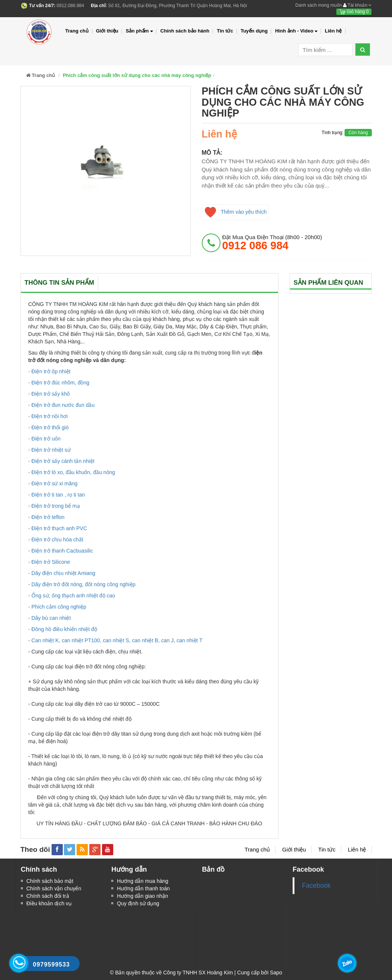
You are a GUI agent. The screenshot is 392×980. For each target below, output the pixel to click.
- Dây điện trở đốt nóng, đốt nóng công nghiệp (82, 584)
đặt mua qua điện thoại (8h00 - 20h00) (272, 242)
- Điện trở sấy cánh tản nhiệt (61, 461)
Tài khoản (357, 5)
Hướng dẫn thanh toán (143, 888)
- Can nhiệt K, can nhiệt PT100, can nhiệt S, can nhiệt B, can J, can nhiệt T (115, 640)
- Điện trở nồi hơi (48, 416)
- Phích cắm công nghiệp (57, 607)
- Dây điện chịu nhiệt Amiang (62, 573)
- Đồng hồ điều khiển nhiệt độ (63, 629)
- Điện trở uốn (44, 439)
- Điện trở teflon (47, 517)
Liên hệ (333, 31)
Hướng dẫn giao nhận (143, 896)
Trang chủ (77, 31)
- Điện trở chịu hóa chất (56, 540)
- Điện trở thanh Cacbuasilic (61, 551)
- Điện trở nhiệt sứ (50, 450)
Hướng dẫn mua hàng (143, 881)
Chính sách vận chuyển (54, 888)
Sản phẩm (139, 31)
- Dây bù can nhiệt (50, 618)
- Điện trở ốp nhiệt (50, 371)
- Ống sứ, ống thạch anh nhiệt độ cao (72, 596)
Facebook (316, 885)
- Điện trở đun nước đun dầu (62, 405)
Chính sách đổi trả (48, 896)
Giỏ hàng (354, 12)
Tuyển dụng (254, 31)
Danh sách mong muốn (318, 5)
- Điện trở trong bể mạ (54, 506)
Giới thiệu (107, 31)
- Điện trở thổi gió (49, 427)
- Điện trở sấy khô (49, 394)
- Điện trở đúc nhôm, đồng (59, 383)
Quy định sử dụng (138, 903)
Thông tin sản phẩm (59, 283)
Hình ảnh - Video (296, 31)
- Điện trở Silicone (49, 562)
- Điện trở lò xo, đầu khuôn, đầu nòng (72, 472)
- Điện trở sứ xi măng (53, 483)
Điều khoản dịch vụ (49, 903)
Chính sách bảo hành (185, 31)
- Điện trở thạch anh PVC (58, 528)
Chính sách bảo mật (50, 881)
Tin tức (225, 31)
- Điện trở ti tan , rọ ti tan (57, 495)
